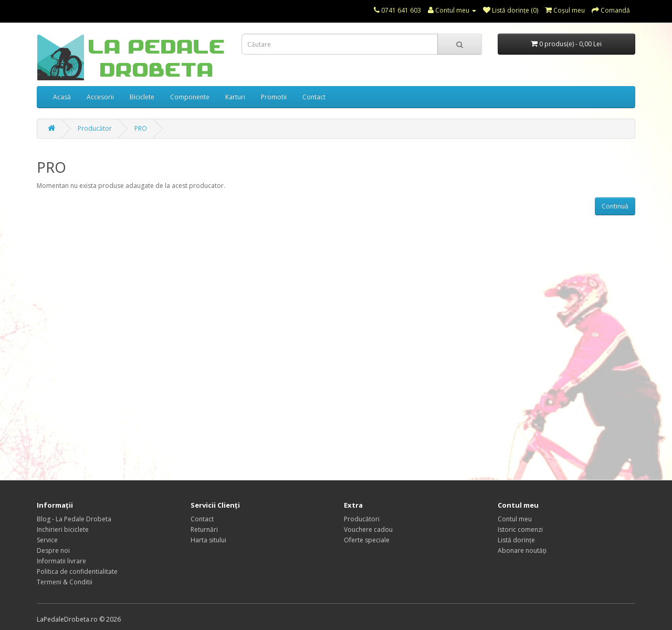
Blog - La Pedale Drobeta (74, 519)
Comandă (611, 10)
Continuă (615, 206)
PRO (141, 128)
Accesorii (100, 97)
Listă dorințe (516, 540)
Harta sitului (208, 540)
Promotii (274, 97)
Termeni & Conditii (65, 582)
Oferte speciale (367, 540)
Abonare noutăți (522, 550)
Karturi (235, 97)
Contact (314, 97)
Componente (190, 97)
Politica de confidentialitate (77, 571)
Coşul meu (565, 10)
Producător (95, 128)
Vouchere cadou (368, 529)
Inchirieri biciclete (63, 529)
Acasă (62, 97)
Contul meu (452, 10)
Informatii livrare (61, 561)
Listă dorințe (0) (511, 10)
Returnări (204, 529)
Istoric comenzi (520, 529)
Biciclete (142, 97)
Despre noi (53, 550)
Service (47, 540)
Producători (362, 519)
